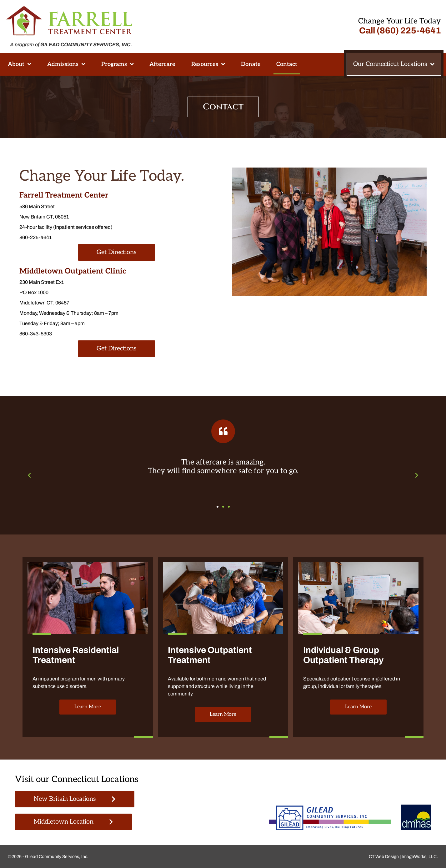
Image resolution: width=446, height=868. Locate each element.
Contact (287, 64)
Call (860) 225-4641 (400, 30)
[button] (29, 475)
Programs (118, 64)
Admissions (66, 64)
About (20, 64)
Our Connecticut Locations (394, 64)
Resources (208, 64)
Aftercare (162, 64)
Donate (251, 64)
